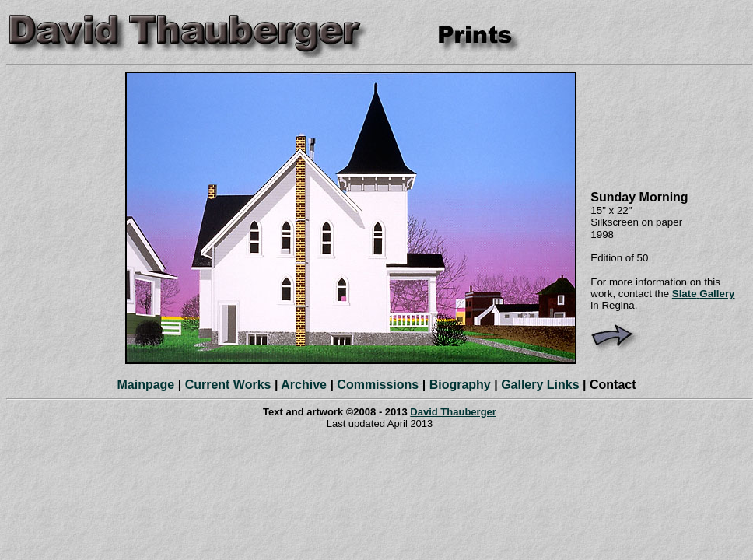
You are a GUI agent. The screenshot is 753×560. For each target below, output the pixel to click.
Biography (460, 385)
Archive (304, 385)
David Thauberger (453, 412)
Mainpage (145, 385)
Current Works (228, 385)
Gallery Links (540, 385)
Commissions (378, 385)
